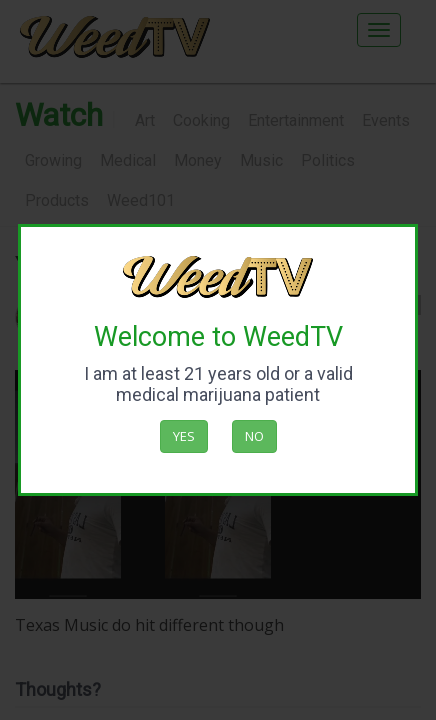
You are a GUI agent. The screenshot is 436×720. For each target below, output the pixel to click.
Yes (184, 436)
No (254, 436)
